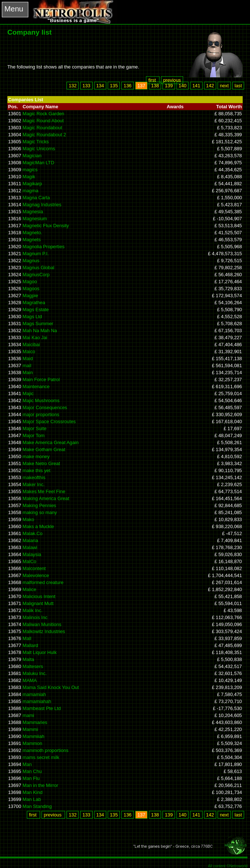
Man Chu (32, 771)
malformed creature (43, 582)
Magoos (31, 289)
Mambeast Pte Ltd (42, 708)
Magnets (32, 240)
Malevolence (36, 575)
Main (28, 372)
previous (172, 80)
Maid (28, 359)
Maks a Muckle (38, 526)
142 (210, 86)
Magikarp (33, 184)
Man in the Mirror (41, 785)
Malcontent (34, 568)
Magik (29, 177)
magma (31, 191)
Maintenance (36, 386)
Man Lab (32, 799)
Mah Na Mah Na (40, 331)
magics (30, 170)
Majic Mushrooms (41, 400)
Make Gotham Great (44, 449)
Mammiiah (34, 736)
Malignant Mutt (38, 603)
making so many (40, 512)
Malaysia (32, 554)
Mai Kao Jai (35, 338)
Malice (30, 589)
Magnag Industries (42, 205)
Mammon (33, 743)
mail (27, 366)
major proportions (41, 414)
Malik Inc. (33, 610)
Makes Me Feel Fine (44, 491)
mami (28, 715)
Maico (29, 352)
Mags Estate (36, 310)
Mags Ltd (33, 317)
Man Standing (37, 806)
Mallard (31, 645)
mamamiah (34, 694)
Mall (27, 638)
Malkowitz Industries (44, 631)
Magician (32, 156)
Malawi (30, 547)
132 (73, 86)
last (238, 86)
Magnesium (35, 219)
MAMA (30, 680)
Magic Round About (43, 121)
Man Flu (31, 778)
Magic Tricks (36, 142)
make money (36, 456)
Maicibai (31, 345)
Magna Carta (36, 198)
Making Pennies (40, 505)
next (224, 86)
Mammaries (35, 722)
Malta (28, 659)
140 (183, 86)
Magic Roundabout (42, 128)
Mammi (31, 729)
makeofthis (34, 477)
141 (196, 86)
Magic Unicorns (39, 149)
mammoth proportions (46, 750)
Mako (28, 519)
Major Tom (34, 435)
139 (169, 86)
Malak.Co (33, 533)
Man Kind (33, 792)
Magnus (31, 261)
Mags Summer (38, 324)
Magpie (31, 296)
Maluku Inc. (35, 673)
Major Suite (35, 428)
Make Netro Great (42, 463)
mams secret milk (41, 757)
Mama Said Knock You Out (51, 687)
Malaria (31, 540)
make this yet (37, 470)
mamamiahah (37, 701)
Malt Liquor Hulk (40, 652)
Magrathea (34, 303)
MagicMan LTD (39, 163)
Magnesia (33, 212)
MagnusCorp (36, 275)
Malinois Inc (35, 617)
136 (127, 86)
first (153, 80)
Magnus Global (39, 268)
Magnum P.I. (36, 254)
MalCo (30, 561)
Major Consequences (45, 407)
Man (27, 764)
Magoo (30, 282)
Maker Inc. (34, 484)
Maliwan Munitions (42, 624)
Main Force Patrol (41, 379)
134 (100, 86)
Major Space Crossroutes (49, 421)
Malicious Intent (39, 596)
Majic (28, 393)
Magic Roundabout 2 (44, 135)
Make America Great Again (51, 442)
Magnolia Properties (44, 247)
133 (86, 86)
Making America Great (46, 498)
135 (114, 86)
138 (155, 86)
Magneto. (33, 233)
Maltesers (33, 666)
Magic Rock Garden (44, 114)
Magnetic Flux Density (46, 226)
